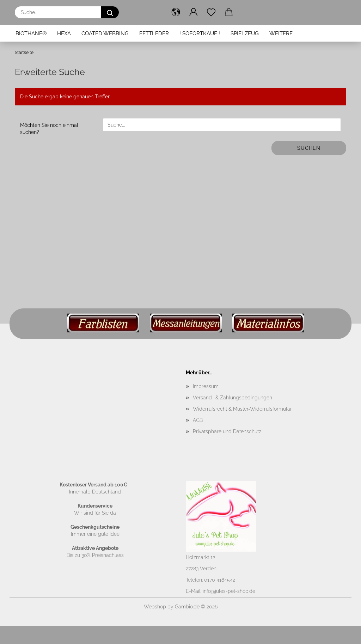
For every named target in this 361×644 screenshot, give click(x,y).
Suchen (309, 148)
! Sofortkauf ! (200, 33)
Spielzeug (245, 33)
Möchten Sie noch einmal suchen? (49, 129)
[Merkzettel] (211, 12)
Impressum (206, 386)
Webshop (155, 607)
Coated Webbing (105, 33)
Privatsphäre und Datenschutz (227, 431)
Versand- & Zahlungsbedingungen (232, 398)
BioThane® (31, 33)
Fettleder (154, 33)
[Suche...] (110, 12)
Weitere (281, 33)
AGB (198, 420)
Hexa (64, 33)
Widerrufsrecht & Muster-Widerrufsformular (242, 409)
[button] (176, 12)
